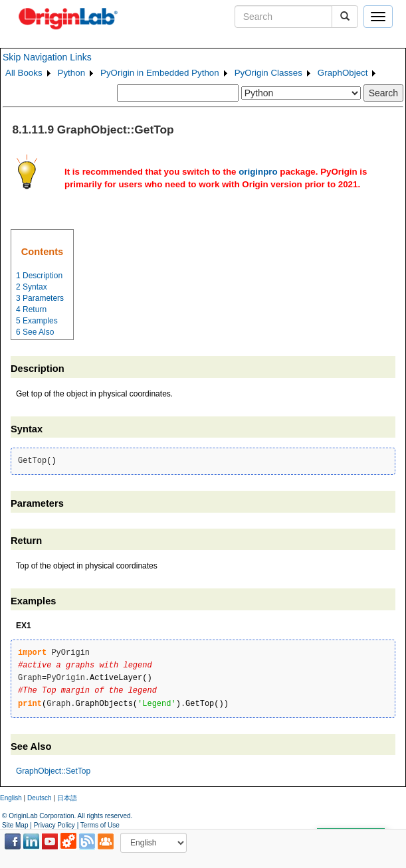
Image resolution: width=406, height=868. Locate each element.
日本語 (67, 798)
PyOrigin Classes (268, 73)
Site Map (15, 825)
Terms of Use (100, 825)
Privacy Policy (54, 825)
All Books (24, 73)
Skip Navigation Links (47, 57)
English (11, 798)
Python (72, 73)
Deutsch (40, 798)
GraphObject (343, 73)
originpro (258, 172)
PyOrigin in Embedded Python (160, 73)
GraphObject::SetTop (53, 771)
